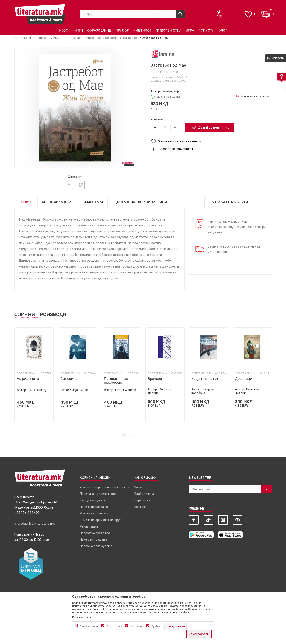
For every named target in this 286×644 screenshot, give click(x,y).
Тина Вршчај (37, 390)
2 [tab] (130, 435)
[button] (211, 141)
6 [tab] (156, 435)
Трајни (156, 626)
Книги (57, 38)
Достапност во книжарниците (143, 202)
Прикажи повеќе (83, 617)
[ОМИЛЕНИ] (248, 12)
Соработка (142, 500)
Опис (26, 202)
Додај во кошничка (214, 128)
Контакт (141, 507)
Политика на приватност (98, 494)
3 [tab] (137, 435)
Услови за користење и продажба (104, 487)
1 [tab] (124, 435)
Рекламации (89, 527)
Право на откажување (96, 546)
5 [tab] (149, 435)
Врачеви (155, 379)
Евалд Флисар (126, 390)
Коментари (93, 202)
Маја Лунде (80, 390)
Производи (43, 38)
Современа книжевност (122, 38)
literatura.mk (23, 38)
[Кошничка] (266, 12)
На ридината (28, 379)
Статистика (114, 626)
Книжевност (93, 38)
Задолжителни (89, 626)
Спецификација (57, 202)
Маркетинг (137, 626)
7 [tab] (162, 435)
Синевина (69, 379)
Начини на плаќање (94, 507)
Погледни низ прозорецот (116, 381)
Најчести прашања (94, 540)
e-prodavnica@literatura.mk (34, 524)
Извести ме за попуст (257, 96)
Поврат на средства (95, 533)
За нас (139, 487)
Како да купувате (93, 500)
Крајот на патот (205, 379)
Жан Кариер (170, 91)
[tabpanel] (34, 375)
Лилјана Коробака (203, 391)
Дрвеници (244, 379)
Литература (73, 38)
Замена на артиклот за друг (100, 520)
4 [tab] (143, 435)
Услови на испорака (94, 513)
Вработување (145, 494)
